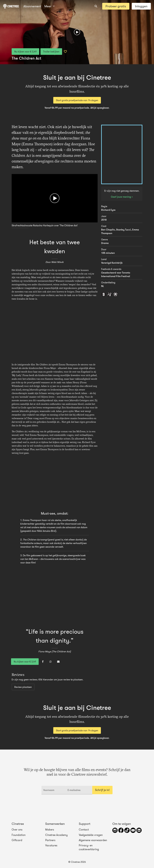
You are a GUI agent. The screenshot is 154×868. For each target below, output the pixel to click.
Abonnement (32, 6)
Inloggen (141, 6)
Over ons (17, 830)
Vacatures (51, 845)
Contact (84, 830)
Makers (50, 830)
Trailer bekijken (51, 52)
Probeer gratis (116, 6)
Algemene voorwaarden (93, 840)
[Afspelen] (77, 32)
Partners (50, 840)
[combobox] (96, 6)
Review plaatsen (23, 687)
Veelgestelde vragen (91, 835)
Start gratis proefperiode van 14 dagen (77, 100)
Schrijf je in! (102, 790)
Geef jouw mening (121, 197)
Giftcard (17, 840)
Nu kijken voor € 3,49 (25, 52)
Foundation (19, 835)
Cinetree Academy (56, 835)
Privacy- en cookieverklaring (89, 847)
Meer (50, 6)
